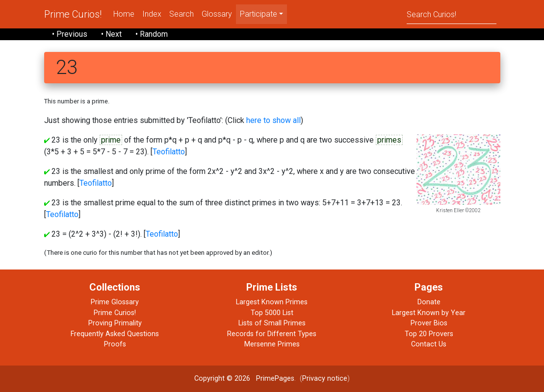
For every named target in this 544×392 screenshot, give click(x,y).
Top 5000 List (272, 313)
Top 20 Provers (429, 334)
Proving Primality (115, 323)
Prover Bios (429, 323)
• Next (111, 34)
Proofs (115, 344)
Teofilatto (169, 152)
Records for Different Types (272, 334)
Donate (429, 302)
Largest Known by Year (429, 313)
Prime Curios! (73, 14)
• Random (152, 34)
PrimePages (275, 379)
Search (181, 14)
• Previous (70, 34)
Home (124, 14)
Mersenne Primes (272, 344)
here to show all (273, 120)
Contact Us (429, 344)
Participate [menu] (259, 14)
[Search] (452, 14)
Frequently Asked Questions (115, 334)
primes (389, 140)
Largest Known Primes (272, 302)
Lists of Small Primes (272, 323)
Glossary (217, 14)
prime (111, 140)
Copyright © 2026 (222, 379)
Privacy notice (325, 379)
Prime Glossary (115, 302)
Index (152, 14)
